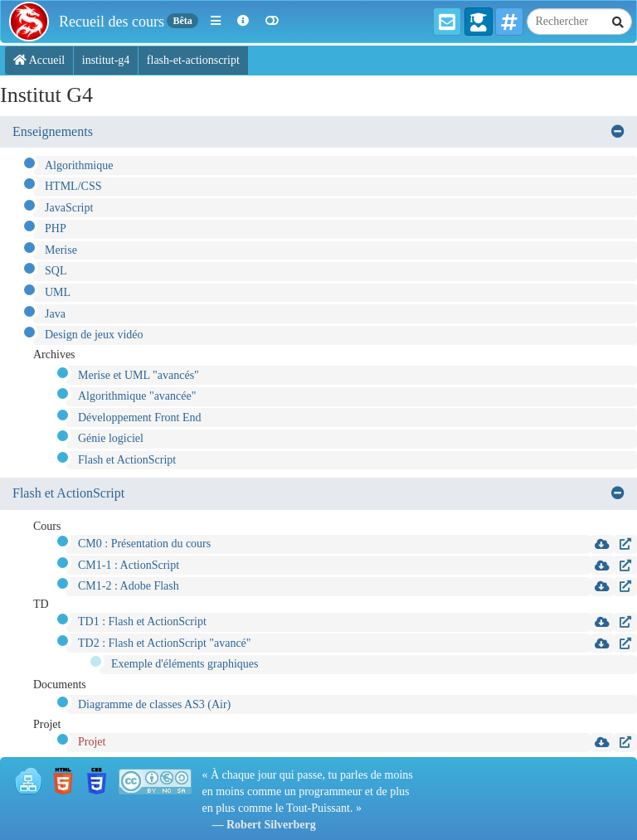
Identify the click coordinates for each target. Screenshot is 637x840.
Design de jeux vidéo (94, 335)
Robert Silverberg (271, 825)
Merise (61, 250)
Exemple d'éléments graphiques (185, 664)
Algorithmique (79, 165)
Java (55, 314)
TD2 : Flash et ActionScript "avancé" (165, 643)
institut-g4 (106, 60)
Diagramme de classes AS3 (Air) (154, 704)
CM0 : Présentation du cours (144, 544)
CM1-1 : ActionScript (129, 565)
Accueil (39, 60)
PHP (56, 228)
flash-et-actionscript (193, 60)
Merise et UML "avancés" (139, 375)
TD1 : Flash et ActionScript (142, 622)
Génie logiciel (111, 438)
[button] (216, 22)
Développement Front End (140, 418)
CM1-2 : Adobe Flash (129, 586)
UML (58, 292)
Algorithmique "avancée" (137, 396)
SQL (56, 271)
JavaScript (69, 208)
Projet (92, 742)
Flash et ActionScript (127, 460)
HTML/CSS (73, 186)
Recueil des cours (112, 22)
